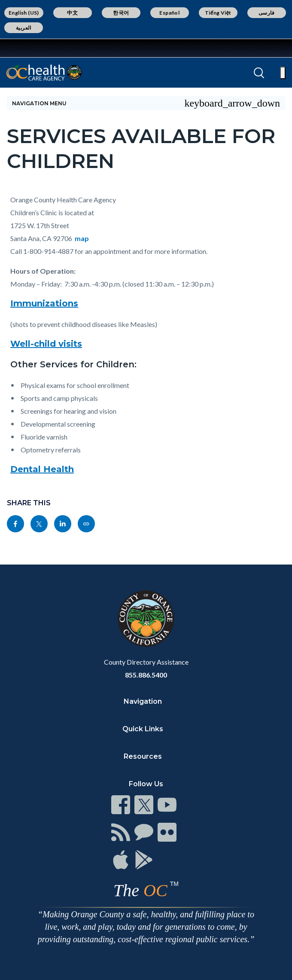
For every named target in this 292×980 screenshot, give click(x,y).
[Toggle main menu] (283, 73)
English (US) (24, 13)
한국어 (121, 13)
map (82, 238)
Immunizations (44, 303)
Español (169, 13)
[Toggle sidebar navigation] (146, 103)
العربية (24, 28)
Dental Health (42, 469)
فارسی (267, 13)
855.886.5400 (146, 675)
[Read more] (34, 48)
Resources (143, 756)
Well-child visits (46, 344)
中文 (72, 13)
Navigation (143, 701)
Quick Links (143, 729)
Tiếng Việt (218, 13)
